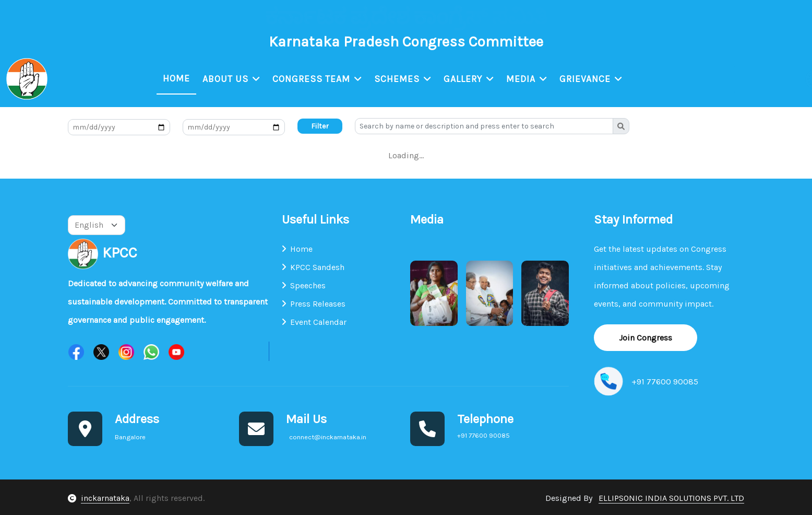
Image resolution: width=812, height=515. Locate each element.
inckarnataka (105, 499)
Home (177, 78)
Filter (320, 127)
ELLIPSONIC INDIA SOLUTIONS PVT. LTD (671, 499)
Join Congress (646, 338)
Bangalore (30, 16)
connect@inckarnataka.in (144, 16)
